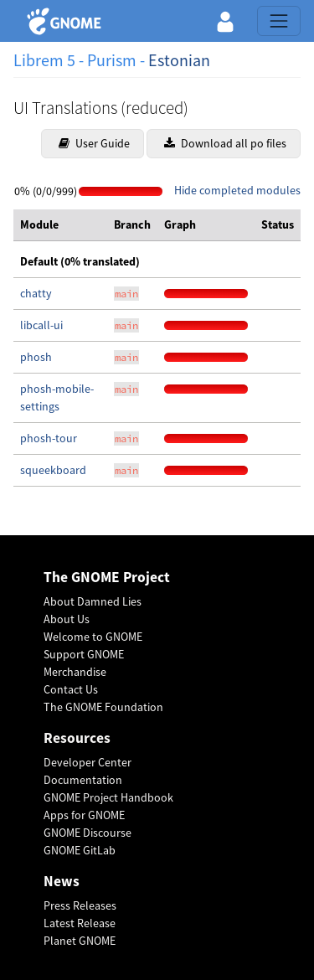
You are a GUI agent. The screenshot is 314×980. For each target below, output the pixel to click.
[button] (225, 21)
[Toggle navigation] (279, 21)
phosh (36, 357)
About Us (67, 619)
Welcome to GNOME (93, 637)
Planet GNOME (80, 941)
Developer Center (88, 762)
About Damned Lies (93, 601)
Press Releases (80, 905)
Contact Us (71, 689)
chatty (36, 293)
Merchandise (75, 672)
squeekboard (53, 470)
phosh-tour (49, 438)
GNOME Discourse (88, 833)
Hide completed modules (237, 190)
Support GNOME (84, 654)
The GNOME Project (107, 578)
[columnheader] (60, 225)
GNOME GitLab (80, 850)
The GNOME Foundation (103, 707)
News (62, 882)
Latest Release (80, 923)
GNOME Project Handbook (108, 797)
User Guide (94, 143)
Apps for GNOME (84, 815)
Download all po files (225, 143)
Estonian (179, 60)
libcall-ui (41, 325)
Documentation (83, 780)
